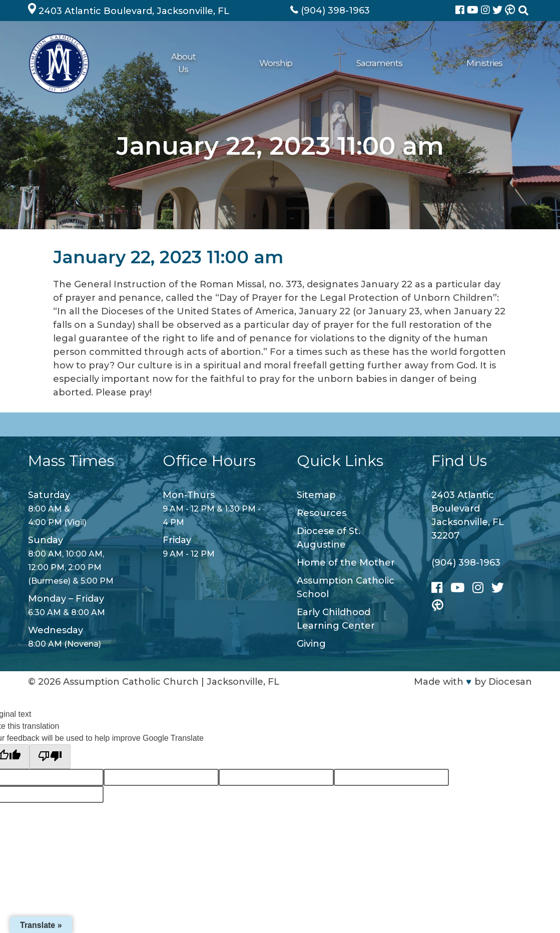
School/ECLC (457, 63)
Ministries (294, 63)
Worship (187, 63)
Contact (510, 63)
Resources (322, 513)
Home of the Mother (346, 563)
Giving (408, 63)
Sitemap (316, 495)
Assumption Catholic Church (131, 682)
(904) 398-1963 (466, 563)
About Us (140, 63)
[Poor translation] (50, 757)
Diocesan (510, 682)
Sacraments (240, 63)
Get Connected (354, 63)
